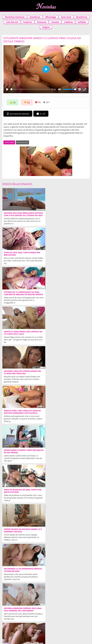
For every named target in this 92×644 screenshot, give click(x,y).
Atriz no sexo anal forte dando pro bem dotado (66, 214)
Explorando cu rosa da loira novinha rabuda (23, 451)
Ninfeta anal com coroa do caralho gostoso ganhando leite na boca (66, 293)
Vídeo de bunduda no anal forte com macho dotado (66, 333)
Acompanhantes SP (31, 618)
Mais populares (80, 629)
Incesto (55, 22)
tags (46, 632)
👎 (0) (27, 102)
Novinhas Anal (22, 142)
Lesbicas (68, 22)
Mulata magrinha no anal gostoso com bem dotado (22, 531)
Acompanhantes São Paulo (63, 623)
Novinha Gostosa (55, 618)
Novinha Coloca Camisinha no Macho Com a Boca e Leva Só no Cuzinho (23, 491)
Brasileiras (82, 17)
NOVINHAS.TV (82, 610)
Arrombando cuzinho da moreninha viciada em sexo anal (66, 451)
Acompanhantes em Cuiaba (29, 623)
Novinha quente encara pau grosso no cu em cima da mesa (22, 570)
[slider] (30, 89)
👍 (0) (13, 102)
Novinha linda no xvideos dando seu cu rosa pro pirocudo (22, 293)
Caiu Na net (12, 22)
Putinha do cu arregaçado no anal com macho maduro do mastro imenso (22, 255)
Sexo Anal (66, 17)
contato (49, 629)
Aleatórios (10, 629)
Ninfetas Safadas (63, 594)
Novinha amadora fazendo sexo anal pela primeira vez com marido (23, 412)
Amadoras (35, 17)
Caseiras (28, 22)
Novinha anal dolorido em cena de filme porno (65, 412)
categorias (36, 629)
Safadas (82, 22)
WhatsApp (51, 17)
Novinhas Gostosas (15, 17)
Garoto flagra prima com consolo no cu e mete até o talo (67, 254)
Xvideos (11, 618)
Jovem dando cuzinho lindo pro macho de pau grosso (20, 333)
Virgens (46, 27)
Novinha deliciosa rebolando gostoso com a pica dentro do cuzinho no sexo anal (19, 216)
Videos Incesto (77, 618)
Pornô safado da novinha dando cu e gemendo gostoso (23, 372)
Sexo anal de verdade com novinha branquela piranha (65, 531)
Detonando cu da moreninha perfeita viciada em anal (67, 372)
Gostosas (42, 22)
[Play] (7, 89)
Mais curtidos (63, 629)
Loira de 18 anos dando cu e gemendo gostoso (66, 570)
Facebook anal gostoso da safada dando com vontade (65, 491)
